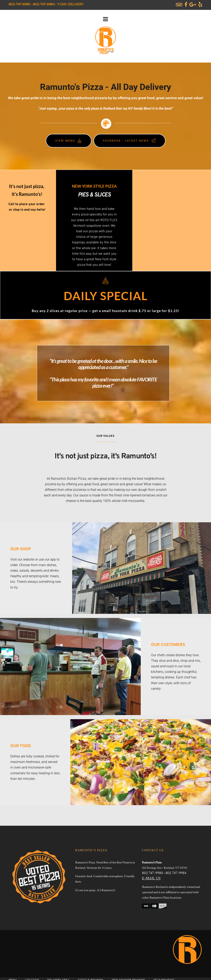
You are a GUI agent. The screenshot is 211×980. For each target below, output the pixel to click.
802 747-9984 (176, 873)
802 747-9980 (152, 873)
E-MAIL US (151, 878)
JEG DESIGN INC (145, 968)
